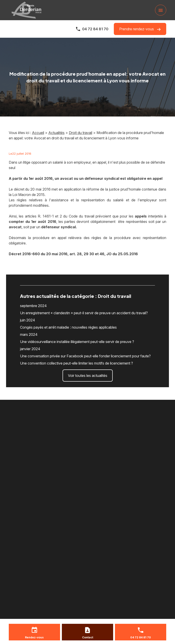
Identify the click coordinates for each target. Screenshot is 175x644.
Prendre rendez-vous (140, 29)
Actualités (56, 133)
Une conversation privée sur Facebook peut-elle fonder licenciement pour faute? (85, 356)
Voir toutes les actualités (88, 376)
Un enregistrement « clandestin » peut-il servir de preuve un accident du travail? (84, 313)
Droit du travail (81, 133)
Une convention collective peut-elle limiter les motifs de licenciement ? (76, 363)
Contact (88, 637)
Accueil (38, 133)
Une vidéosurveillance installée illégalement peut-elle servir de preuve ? (77, 342)
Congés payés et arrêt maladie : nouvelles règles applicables (68, 327)
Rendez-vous (34, 637)
